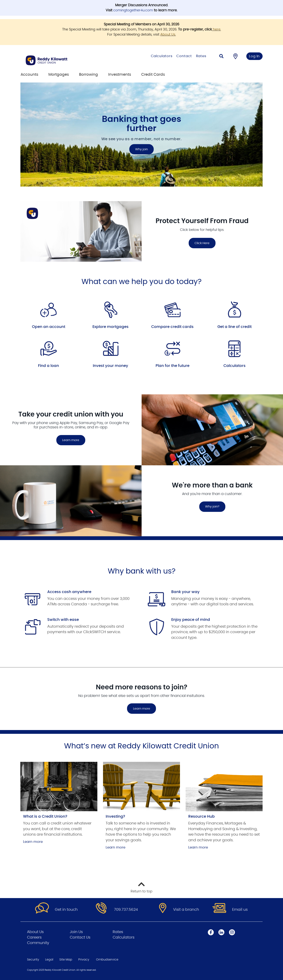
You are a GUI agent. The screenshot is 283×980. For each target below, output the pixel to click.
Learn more (71, 440)
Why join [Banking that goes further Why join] (141, 149)
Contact (184, 56)
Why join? (212, 507)
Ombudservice (107, 960)
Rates (201, 56)
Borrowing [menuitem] (88, 75)
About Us (168, 35)
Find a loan (48, 366)
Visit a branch (186, 910)
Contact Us (80, 937)
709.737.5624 (126, 910)
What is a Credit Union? (45, 817)
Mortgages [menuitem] (59, 75)
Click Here (202, 243)
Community (38, 943)
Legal (49, 960)
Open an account (49, 327)
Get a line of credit (235, 327)
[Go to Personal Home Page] (66, 60)
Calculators (162, 56)
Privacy (84, 960)
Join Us (76, 932)
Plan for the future (173, 366)
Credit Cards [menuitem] (153, 75)
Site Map (66, 960)
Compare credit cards (172, 327)
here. (217, 30)
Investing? (115, 817)
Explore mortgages (110, 327)
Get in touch (66, 910)
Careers (34, 937)
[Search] (221, 57)
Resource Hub (202, 817)
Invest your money (110, 366)
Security (33, 960)
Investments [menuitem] (120, 75)
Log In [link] (254, 56)
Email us (240, 910)
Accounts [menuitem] (29, 75)
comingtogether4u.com (133, 10)
